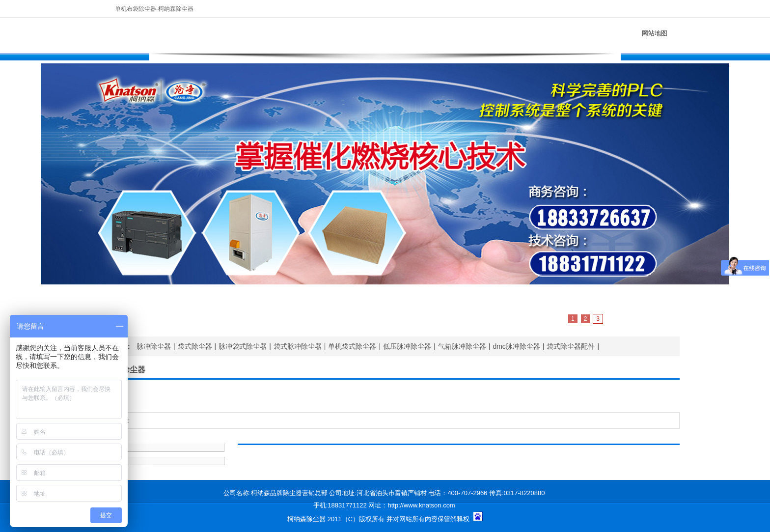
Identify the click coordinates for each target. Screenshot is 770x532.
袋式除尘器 (195, 346)
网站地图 (655, 33)
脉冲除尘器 (154, 346)
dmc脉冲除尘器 (516, 346)
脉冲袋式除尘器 (243, 346)
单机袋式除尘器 (352, 346)
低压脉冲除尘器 (407, 346)
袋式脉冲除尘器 (298, 346)
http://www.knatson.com (421, 505)
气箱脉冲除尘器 (462, 346)
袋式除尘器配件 (571, 346)
